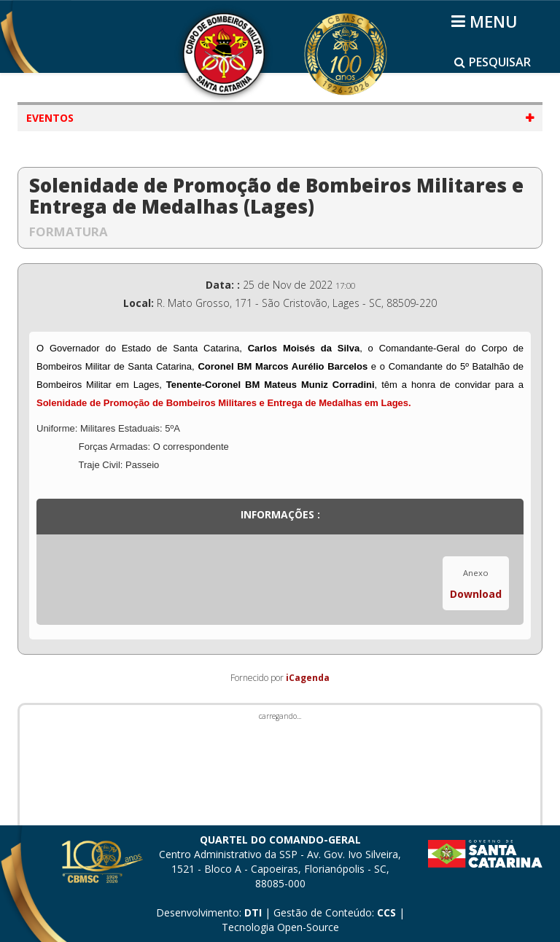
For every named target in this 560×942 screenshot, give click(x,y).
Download (476, 594)
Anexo (476, 573)
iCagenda (308, 678)
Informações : (280, 514)
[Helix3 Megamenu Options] (487, 21)
